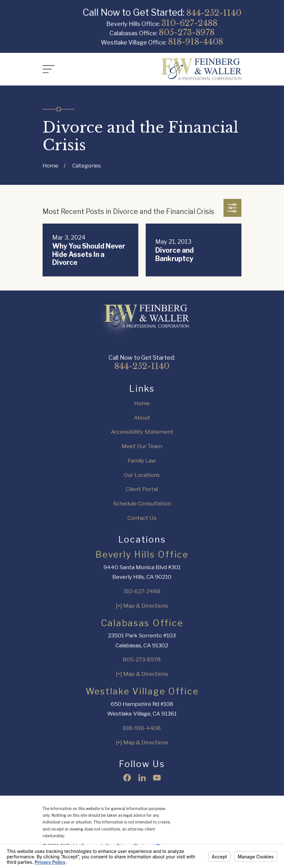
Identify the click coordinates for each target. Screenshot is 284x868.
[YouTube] (157, 778)
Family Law (142, 461)
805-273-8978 (187, 32)
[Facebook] (127, 778)
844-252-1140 (214, 13)
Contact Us (142, 518)
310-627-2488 (189, 23)
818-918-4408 (196, 42)
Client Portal (142, 489)
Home (142, 403)
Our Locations (142, 475)
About (142, 418)
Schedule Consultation (142, 504)
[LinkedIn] (142, 778)
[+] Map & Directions (142, 606)
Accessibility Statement (142, 432)
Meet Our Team (142, 446)
